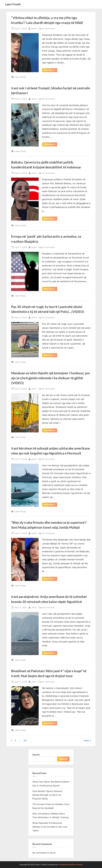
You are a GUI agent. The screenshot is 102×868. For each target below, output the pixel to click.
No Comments (48, 29)
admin (34, 28)
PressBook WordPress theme (70, 865)
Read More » (51, 71)
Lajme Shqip (20, 77)
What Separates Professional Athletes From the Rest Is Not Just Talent (50, 827)
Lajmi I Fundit (13, 4)
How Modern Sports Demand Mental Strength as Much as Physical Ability (47, 795)
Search (36, 755)
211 (25, 741)
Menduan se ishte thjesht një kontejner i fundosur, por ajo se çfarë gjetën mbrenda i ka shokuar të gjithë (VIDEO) (51, 378)
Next (86, 741)
